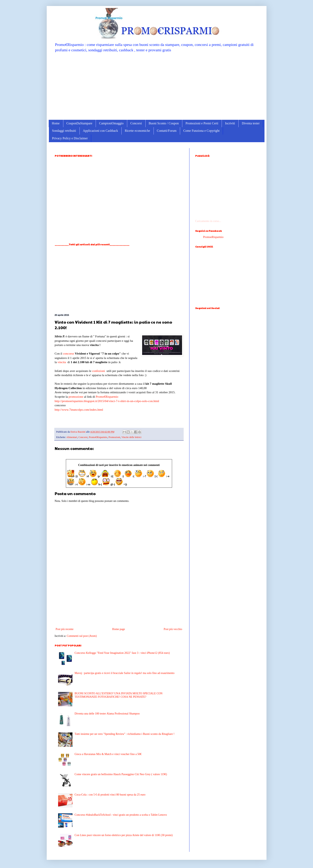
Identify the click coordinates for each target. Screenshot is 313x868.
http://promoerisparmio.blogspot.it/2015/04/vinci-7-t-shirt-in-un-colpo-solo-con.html (107, 401)
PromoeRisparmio (213, 237)
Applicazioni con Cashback (100, 131)
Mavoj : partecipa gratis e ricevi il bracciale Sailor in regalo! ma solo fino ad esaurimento (125, 673)
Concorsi (136, 123)
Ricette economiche (137, 131)
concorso (68, 353)
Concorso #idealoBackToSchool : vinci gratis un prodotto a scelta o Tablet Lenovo (121, 815)
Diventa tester (251, 123)
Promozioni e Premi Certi (202, 123)
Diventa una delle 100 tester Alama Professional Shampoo (107, 714)
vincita (62, 362)
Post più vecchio (173, 629)
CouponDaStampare (79, 123)
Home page (119, 629)
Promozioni (114, 437)
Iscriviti (230, 123)
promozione (76, 397)
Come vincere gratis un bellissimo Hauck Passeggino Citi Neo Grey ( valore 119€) (121, 774)
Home (56, 123)
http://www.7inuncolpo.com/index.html (79, 410)
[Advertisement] (157, 86)
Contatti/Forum (167, 131)
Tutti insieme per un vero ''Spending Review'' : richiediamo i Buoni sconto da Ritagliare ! (125, 734)
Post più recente (65, 629)
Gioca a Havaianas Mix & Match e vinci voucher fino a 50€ (108, 754)
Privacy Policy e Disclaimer (70, 138)
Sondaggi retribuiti (64, 131)
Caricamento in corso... (208, 221)
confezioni (99, 371)
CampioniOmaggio (111, 123)
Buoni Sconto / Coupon (164, 123)
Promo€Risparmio (107, 397)
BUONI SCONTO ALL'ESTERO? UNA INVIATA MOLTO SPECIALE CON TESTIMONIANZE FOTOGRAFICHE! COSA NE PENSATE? (119, 695)
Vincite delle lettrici (131, 437)
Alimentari (72, 437)
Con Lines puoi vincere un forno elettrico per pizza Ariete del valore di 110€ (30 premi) (124, 835)
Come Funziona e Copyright (201, 131)
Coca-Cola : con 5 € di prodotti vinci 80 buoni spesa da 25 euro (110, 795)
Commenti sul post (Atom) (82, 636)
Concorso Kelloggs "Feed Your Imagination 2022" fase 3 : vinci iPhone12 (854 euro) (122, 653)
